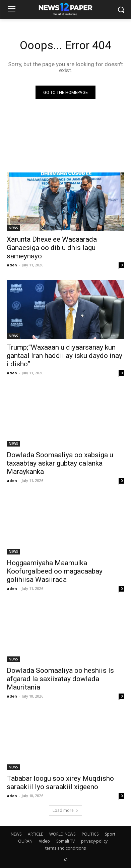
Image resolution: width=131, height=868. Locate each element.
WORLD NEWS (62, 834)
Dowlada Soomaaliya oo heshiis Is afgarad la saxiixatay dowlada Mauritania (60, 679)
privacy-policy (94, 841)
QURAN (25, 841)
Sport (110, 834)
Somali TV (65, 841)
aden (12, 265)
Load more (65, 810)
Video (44, 841)
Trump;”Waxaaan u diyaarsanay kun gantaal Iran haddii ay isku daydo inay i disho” (64, 356)
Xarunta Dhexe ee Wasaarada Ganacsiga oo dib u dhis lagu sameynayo (52, 248)
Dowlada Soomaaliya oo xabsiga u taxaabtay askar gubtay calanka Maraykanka (60, 463)
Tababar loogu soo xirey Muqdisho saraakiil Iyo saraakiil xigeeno (60, 783)
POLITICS (90, 834)
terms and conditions (65, 848)
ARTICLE (35, 834)
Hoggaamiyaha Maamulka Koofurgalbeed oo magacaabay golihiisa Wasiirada (55, 571)
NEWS (13, 228)
